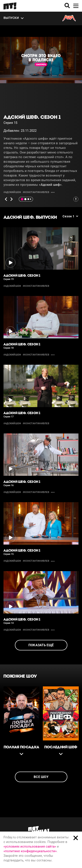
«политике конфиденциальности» (30, 851)
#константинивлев (36, 192)
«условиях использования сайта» (30, 846)
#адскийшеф (12, 192)
